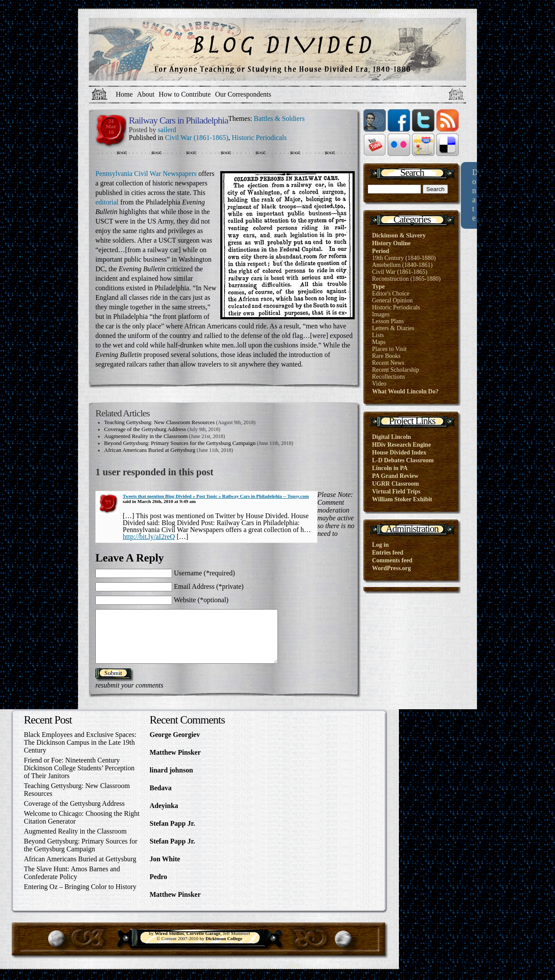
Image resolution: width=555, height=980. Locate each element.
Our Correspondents (243, 94)
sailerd (167, 130)
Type (378, 287)
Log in (380, 545)
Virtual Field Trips (396, 492)
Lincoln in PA (390, 468)
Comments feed (392, 560)
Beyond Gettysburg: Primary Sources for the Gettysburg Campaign (180, 443)
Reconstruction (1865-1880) (406, 279)
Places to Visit (389, 349)
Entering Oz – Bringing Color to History (80, 897)
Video (379, 384)
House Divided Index (399, 453)
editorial (108, 202)
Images (381, 314)
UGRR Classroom (395, 484)
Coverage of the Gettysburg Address (145, 429)
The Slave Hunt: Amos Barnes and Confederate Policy (72, 883)
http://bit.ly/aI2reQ (149, 537)
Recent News (388, 363)
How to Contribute (185, 94)
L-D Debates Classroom (403, 460)
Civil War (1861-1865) (197, 138)
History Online (391, 243)
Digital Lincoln (392, 437)
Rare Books (386, 356)
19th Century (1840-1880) (404, 258)
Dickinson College (224, 949)
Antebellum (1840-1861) (402, 265)
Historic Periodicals (260, 138)
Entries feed (388, 553)
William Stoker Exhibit (402, 499)
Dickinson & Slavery (399, 235)
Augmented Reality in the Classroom (146, 436)
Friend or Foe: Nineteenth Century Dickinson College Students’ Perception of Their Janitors (79, 778)
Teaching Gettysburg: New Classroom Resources (159, 422)
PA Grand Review (395, 476)
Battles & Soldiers (279, 118)
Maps (379, 342)
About (146, 94)
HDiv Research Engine (402, 445)
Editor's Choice (391, 294)
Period (381, 251)
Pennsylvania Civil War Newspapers (146, 174)
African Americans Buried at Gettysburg (150, 450)
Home (124, 94)
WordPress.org (392, 568)
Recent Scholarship (395, 370)
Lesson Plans (388, 321)
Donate (475, 195)
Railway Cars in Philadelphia (178, 120)
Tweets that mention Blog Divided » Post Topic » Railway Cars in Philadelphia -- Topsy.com (216, 496)
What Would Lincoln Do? (405, 391)
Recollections (388, 377)
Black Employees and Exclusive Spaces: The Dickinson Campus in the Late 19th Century (80, 753)
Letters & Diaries (393, 328)
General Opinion (392, 300)
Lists (378, 335)
